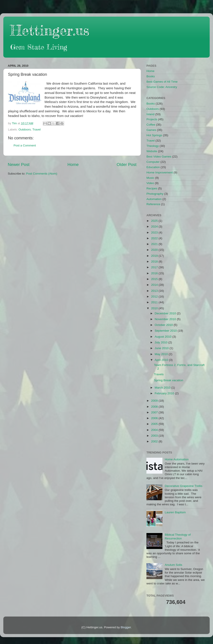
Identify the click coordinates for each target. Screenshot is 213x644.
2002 (155, 441)
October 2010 (164, 325)
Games (151, 130)
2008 (155, 407)
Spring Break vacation (169, 380)
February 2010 (165, 393)
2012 (155, 297)
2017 (155, 267)
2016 (155, 273)
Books (151, 76)
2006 (155, 418)
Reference (153, 204)
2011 (155, 302)
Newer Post (19, 164)
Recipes (152, 188)
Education (153, 167)
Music (150, 178)
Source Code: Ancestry (162, 87)
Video (150, 183)
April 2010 (162, 360)
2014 (155, 285)
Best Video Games (159, 157)
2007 (155, 412)
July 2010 (162, 342)
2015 (155, 279)
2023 (155, 233)
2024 (155, 227)
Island (150, 114)
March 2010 (163, 388)
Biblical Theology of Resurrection (178, 536)
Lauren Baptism (175, 512)
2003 (155, 436)
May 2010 (162, 354)
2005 (155, 424)
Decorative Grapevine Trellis (183, 486)
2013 (155, 291)
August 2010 (164, 337)
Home (73, 164)
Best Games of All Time (162, 82)
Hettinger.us (50, 30)
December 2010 (166, 313)
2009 (155, 401)
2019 (155, 256)
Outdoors (25, 129)
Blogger (126, 627)
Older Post (127, 164)
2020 (155, 250)
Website (152, 151)
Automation (154, 199)
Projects (152, 119)
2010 (155, 308)
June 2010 (162, 348)
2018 (155, 262)
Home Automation (177, 459)
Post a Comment (25, 145)
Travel (36, 129)
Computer (153, 162)
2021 (155, 244)
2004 (155, 430)
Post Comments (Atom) (42, 174)
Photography (155, 194)
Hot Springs (154, 135)
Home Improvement (160, 172)
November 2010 (166, 319)
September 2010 (166, 331)
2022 (155, 238)
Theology (153, 146)
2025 (155, 221)
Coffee (151, 125)
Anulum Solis (173, 565)
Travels (159, 374)
